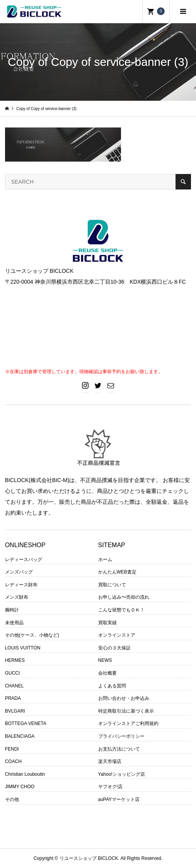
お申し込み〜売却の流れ (124, 597)
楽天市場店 (110, 761)
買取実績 (107, 623)
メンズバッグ (19, 572)
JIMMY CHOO (20, 787)
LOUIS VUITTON (23, 648)
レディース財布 (21, 585)
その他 (12, 799)
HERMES (15, 660)
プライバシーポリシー (121, 736)
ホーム (105, 560)
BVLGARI (15, 711)
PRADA (13, 698)
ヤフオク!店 (110, 787)
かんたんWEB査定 (117, 572)
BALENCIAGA (20, 736)
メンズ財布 (17, 597)
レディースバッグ (24, 560)
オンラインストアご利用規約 (128, 723)
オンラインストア (117, 635)
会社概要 (107, 673)
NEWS (105, 660)
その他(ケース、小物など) (32, 635)
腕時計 (12, 610)
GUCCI (13, 673)
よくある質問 (112, 686)
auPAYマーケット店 (119, 799)
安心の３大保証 (114, 648)
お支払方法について (119, 749)
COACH (13, 761)
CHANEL (14, 686)
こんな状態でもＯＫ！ (121, 610)
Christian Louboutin (25, 774)
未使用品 (14, 623)
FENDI (12, 749)
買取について (112, 585)
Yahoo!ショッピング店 (122, 774)
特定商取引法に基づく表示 (126, 711)
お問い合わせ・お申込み (124, 698)
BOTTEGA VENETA (26, 723)
